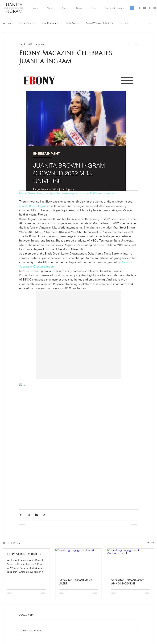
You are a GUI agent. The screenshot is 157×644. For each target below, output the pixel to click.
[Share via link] (44, 515)
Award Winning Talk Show (99, 23)
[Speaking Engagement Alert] (79, 562)
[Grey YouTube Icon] (145, 8)
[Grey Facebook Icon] (149, 8)
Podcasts (124, 23)
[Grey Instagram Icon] (154, 8)
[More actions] (136, 44)
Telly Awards (73, 23)
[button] (132, 7)
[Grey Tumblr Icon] (140, 8)
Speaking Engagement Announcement (128, 582)
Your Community (51, 23)
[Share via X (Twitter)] (29, 515)
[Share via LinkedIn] (36, 515)
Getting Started (27, 23)
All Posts (8, 23)
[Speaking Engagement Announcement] (130, 562)
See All (150, 543)
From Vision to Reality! (25, 554)
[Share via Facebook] (21, 515)
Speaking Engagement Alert (76, 582)
